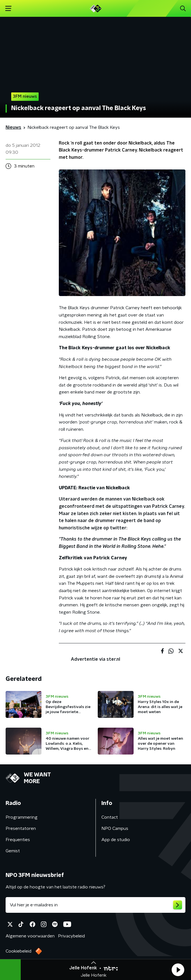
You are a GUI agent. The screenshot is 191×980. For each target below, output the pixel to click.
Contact (110, 817)
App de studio (116, 840)
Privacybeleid (71, 936)
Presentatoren (21, 828)
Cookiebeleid (18, 951)
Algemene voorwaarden (30, 936)
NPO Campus (115, 828)
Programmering (22, 817)
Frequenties (18, 840)
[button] (178, 970)
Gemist (13, 851)
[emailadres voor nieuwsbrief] (95, 905)
